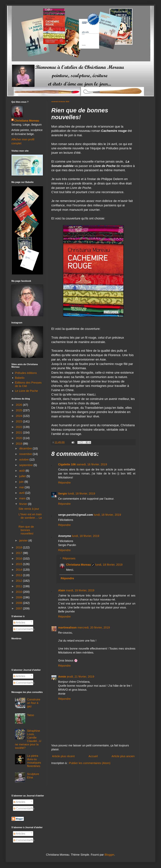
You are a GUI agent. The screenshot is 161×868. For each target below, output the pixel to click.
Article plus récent (63, 756)
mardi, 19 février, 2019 (80, 590)
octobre (24, 460)
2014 (19, 570)
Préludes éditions (26, 373)
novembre (26, 454)
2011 (19, 586)
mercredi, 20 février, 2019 (94, 627)
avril (22, 493)
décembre (26, 448)
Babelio (20, 378)
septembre (26, 465)
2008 (19, 603)
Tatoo (31, 715)
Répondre (64, 483)
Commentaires (24, 629)
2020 (19, 438)
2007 (19, 608)
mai (22, 487)
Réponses (69, 558)
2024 (19, 416)
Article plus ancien (123, 756)
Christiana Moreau (79, 565)
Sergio (63, 494)
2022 (19, 427)
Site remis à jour (29, 509)
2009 (19, 597)
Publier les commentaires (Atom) (90, 763)
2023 (19, 421)
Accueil (93, 756)
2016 (19, 559)
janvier (24, 540)
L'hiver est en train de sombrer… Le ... (30, 518)
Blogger (109, 855)
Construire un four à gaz (34, 703)
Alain (62, 590)
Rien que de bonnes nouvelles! (26, 530)
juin (22, 482)
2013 (19, 575)
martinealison (67, 627)
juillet (23, 476)
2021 (19, 433)
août (22, 471)
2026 (19, 405)
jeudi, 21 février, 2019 (81, 677)
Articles (19, 623)
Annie (62, 677)
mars (23, 498)
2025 (19, 410)
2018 (19, 547)
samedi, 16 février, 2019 (92, 464)
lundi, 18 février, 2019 (81, 494)
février (24, 504)
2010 (19, 592)
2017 (19, 553)
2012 (19, 581)
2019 (19, 444)
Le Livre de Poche (26, 391)
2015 (19, 564)
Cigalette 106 (67, 464)
